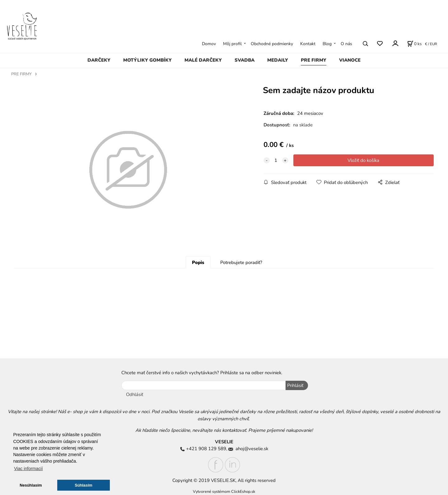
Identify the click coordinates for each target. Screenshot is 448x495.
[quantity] (276, 160)
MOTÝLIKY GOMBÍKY (147, 60)
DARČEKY (99, 60)
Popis (198, 262)
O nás (346, 44)
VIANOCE (350, 60)
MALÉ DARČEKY (203, 60)
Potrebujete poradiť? (241, 262)
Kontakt (308, 44)
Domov (209, 44)
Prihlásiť (295, 385)
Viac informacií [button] (28, 469)
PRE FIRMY (314, 60)
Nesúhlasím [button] (31, 485)
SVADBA (245, 60)
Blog (327, 44)
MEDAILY (278, 60)
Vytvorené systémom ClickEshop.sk (224, 491)
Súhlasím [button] (84, 485)
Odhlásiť (135, 394)
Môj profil (232, 44)
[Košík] (414, 44)
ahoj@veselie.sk (252, 449)
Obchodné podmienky (272, 44)
